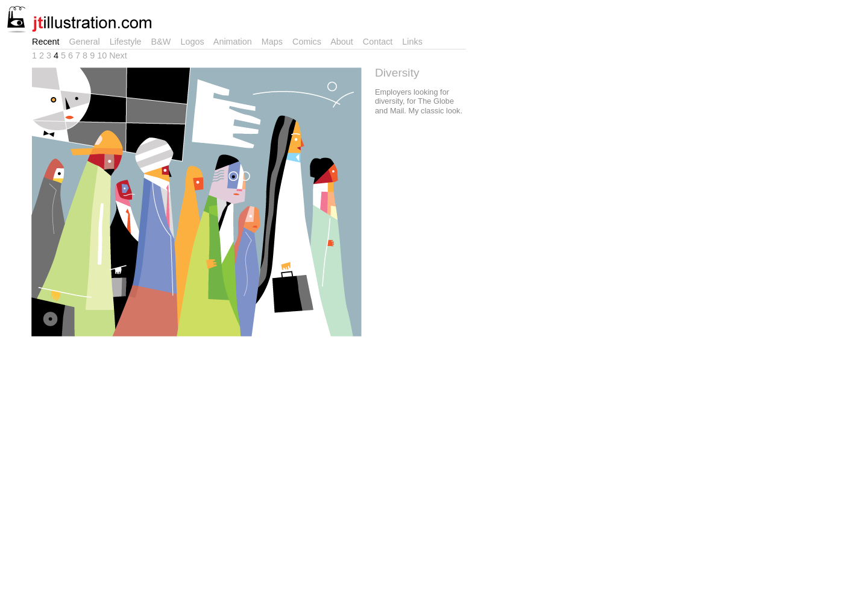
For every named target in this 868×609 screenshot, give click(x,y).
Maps (275, 42)
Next (118, 55)
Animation (235, 42)
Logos (194, 42)
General (87, 42)
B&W (164, 42)
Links (415, 42)
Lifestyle (128, 42)
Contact (380, 42)
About (344, 42)
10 (103, 55)
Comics (309, 42)
